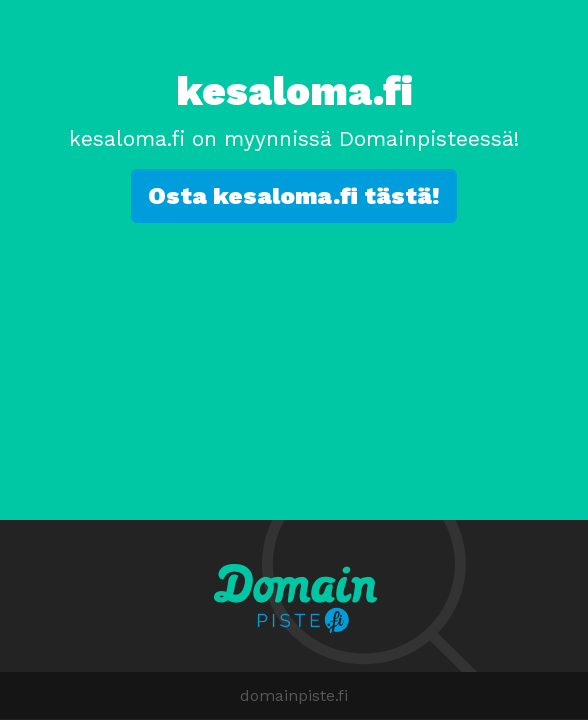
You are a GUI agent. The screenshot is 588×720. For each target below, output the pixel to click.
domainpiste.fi (294, 695)
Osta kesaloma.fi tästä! (294, 196)
